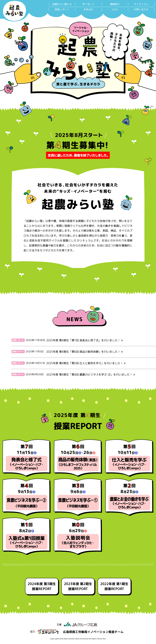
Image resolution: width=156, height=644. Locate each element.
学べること (88, 4)
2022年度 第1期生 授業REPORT (114, 586)
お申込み (88, 9)
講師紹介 (115, 4)
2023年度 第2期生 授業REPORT (78, 586)
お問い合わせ (141, 9)
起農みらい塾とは (62, 4)
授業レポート (62, 9)
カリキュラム (141, 4)
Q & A (115, 9)
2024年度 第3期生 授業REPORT (42, 586)
